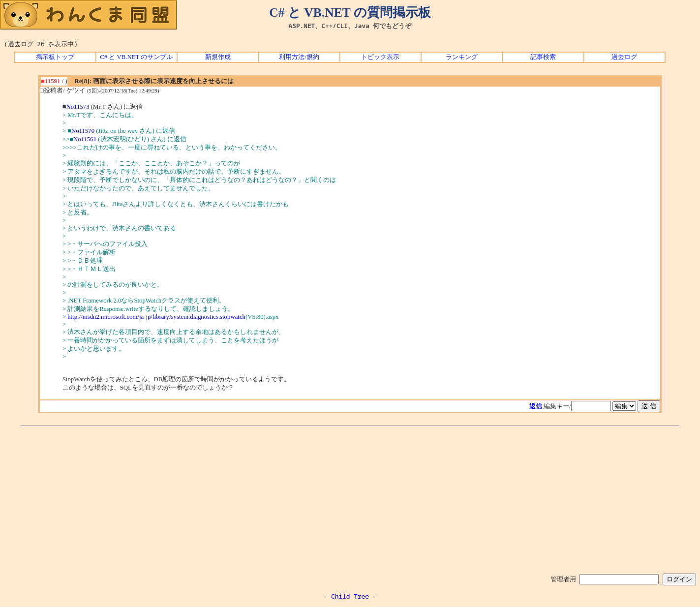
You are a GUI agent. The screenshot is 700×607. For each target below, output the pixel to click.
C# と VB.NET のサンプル (136, 57)
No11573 (77, 107)
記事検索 (543, 57)
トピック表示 (380, 57)
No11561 (85, 139)
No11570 (83, 131)
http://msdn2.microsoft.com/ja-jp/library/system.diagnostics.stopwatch (156, 317)
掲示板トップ (55, 57)
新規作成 (218, 57)
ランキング (462, 57)
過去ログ (624, 57)
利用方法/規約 (299, 57)
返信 (536, 406)
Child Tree (350, 596)
